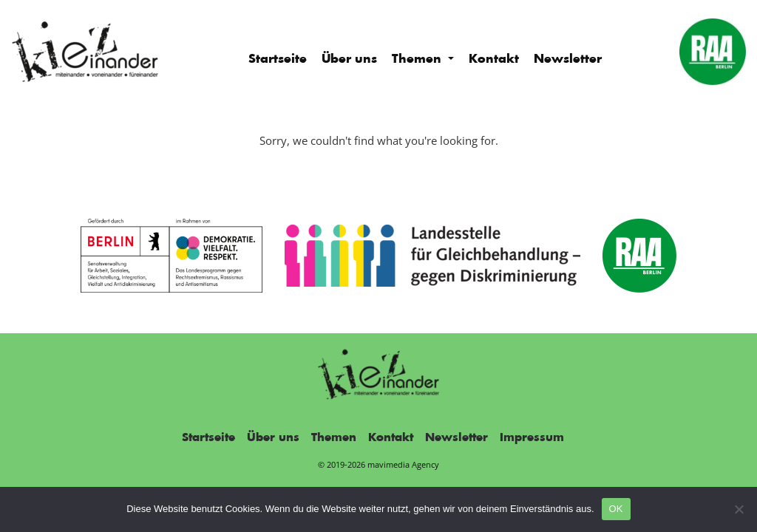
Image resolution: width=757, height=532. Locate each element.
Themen (418, 59)
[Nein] (739, 509)
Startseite (278, 59)
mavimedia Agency (403, 464)
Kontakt (494, 59)
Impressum (532, 438)
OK (616, 509)
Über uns (349, 59)
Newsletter (568, 59)
